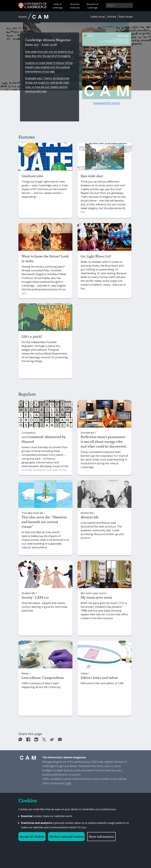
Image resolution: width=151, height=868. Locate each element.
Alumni (23, 17)
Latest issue (98, 17)
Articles (112, 17)
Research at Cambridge (92, 6)
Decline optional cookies (66, 837)
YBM (68, 783)
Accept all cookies (32, 837)
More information (101, 837)
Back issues (126, 17)
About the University (75, 6)
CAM (40, 17)
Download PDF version (107, 103)
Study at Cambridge (57, 6)
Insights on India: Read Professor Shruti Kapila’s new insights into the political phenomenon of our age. (49, 67)
